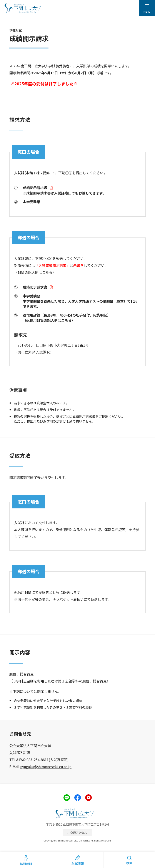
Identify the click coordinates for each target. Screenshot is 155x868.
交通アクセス (79, 832)
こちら (47, 272)
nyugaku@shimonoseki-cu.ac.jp (46, 767)
